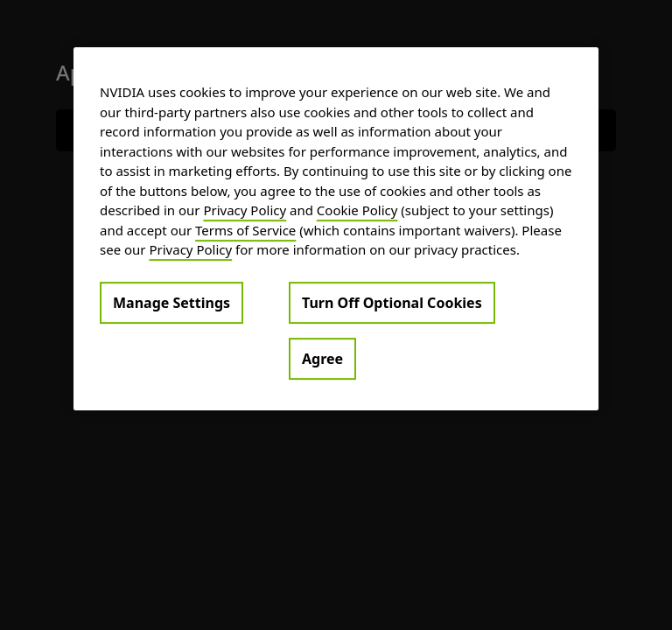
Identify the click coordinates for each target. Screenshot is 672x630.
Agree (322, 359)
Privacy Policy (245, 210)
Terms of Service (245, 230)
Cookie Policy (357, 210)
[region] (336, 229)
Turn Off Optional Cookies (392, 303)
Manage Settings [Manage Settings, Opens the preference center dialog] (171, 303)
